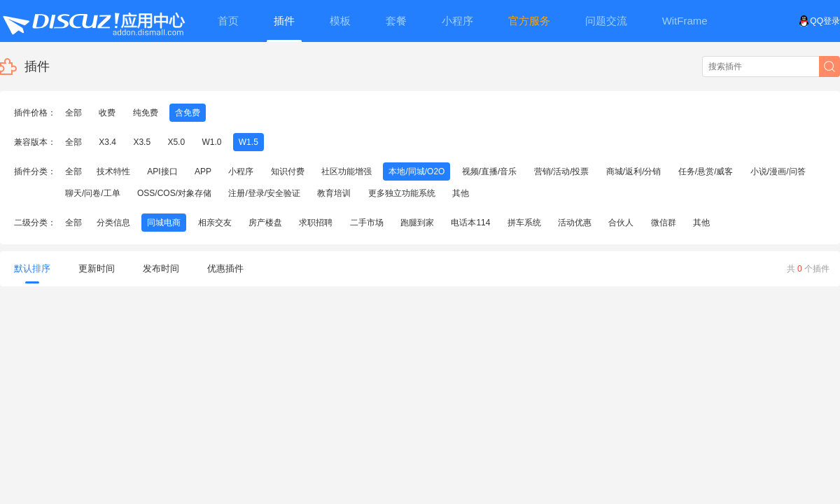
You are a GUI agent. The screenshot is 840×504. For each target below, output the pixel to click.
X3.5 (142, 142)
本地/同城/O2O (416, 171)
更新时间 (97, 268)
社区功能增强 (346, 171)
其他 (461, 193)
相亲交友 (215, 223)
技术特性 (113, 171)
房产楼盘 (265, 223)
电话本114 (470, 223)
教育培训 (334, 193)
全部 (73, 113)
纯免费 (146, 113)
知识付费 (288, 171)
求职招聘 (316, 223)
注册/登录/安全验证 (264, 193)
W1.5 (248, 142)
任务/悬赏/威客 (706, 171)
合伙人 (621, 223)
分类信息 (113, 223)
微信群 (664, 223)
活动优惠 (575, 223)
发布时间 (161, 268)
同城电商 (164, 223)
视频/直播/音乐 (490, 171)
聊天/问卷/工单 (93, 193)
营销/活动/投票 (562, 171)
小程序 (241, 171)
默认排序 (32, 273)
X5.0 (176, 142)
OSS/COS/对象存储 (174, 193)
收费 (107, 113)
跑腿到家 (417, 223)
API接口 (162, 171)
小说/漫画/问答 (778, 171)
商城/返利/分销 (634, 171)
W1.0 (211, 142)
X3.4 (107, 142)
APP (203, 171)
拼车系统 (524, 223)
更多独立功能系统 (402, 193)
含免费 (188, 113)
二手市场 (367, 223)
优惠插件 (225, 268)
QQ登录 (819, 21)
